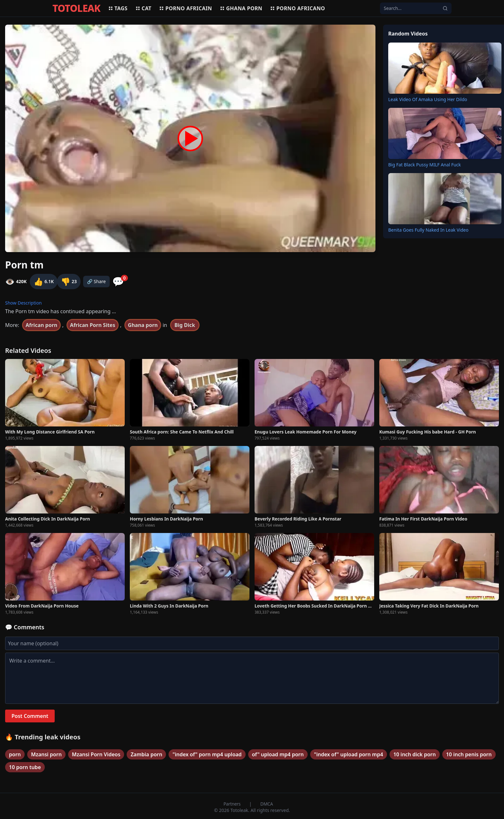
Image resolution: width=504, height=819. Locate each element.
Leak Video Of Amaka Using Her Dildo (428, 99)
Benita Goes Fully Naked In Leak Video (428, 230)
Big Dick (185, 325)
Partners (233, 804)
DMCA (267, 804)
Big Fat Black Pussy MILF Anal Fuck (425, 165)
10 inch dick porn (415, 754)
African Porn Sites (93, 325)
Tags (118, 8)
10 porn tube (25, 767)
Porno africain (185, 8)
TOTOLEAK (76, 8)
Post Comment (30, 716)
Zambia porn (146, 754)
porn (15, 754)
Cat (143, 8)
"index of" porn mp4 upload (207, 754)
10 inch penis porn (469, 754)
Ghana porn (241, 8)
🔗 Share (96, 281)
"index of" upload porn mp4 (349, 754)
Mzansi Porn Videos (96, 754)
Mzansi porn (46, 754)
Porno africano (297, 8)
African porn (41, 325)
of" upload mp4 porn (278, 754)
